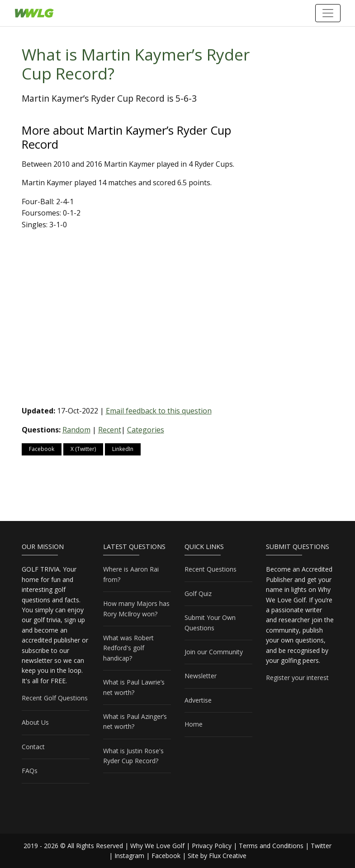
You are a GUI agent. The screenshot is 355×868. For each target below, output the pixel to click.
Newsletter (201, 676)
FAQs (30, 771)
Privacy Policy (212, 846)
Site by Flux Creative (217, 856)
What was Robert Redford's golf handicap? (128, 648)
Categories (146, 430)
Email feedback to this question (159, 411)
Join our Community (214, 652)
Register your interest (297, 678)
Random (76, 430)
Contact (33, 747)
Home (194, 724)
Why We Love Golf (157, 846)
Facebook (42, 449)
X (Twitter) (83, 449)
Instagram (129, 856)
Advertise (198, 700)
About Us (35, 722)
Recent (110, 430)
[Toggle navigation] (328, 13)
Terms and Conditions (271, 846)
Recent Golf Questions (55, 698)
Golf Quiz (198, 594)
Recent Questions (211, 569)
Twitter (321, 846)
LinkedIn (123, 449)
